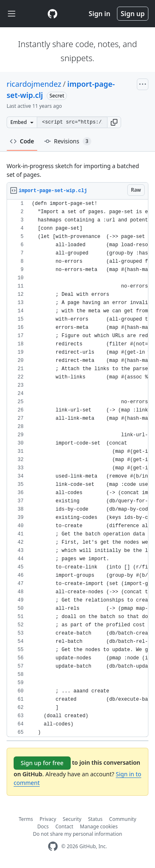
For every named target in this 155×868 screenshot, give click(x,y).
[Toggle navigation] (12, 14)
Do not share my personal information (78, 834)
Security (72, 819)
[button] (114, 122)
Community (123, 819)
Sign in (100, 14)
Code (22, 141)
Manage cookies (99, 826)
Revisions (68, 141)
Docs (43, 826)
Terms (26, 819)
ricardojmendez (34, 84)
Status (95, 819)
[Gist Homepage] (52, 14)
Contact (64, 826)
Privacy (48, 819)
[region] (77, 468)
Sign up (133, 14)
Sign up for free (42, 763)
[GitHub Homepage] (53, 846)
